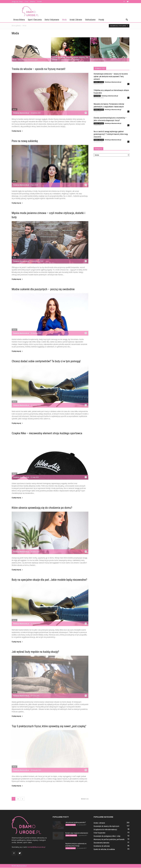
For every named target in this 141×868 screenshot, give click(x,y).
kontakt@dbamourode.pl (36, 847)
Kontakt (39, 1)
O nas (26, 1)
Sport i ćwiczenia (35, 20)
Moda (64, 20)
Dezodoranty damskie (101, 843)
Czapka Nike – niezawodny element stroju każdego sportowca (47, 433)
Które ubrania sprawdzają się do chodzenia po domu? (42, 508)
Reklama (33, 1)
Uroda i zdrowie (76, 20)
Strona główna (19, 20)
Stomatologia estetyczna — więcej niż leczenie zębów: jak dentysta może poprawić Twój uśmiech (111, 77)
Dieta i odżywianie (52, 20)
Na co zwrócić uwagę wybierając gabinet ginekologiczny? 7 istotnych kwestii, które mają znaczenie (111, 134)
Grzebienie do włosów (102, 846)
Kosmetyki (97, 96)
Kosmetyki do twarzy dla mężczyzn (106, 826)
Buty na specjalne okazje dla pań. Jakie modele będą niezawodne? (49, 580)
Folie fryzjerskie (99, 833)
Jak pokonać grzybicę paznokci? (76, 823)
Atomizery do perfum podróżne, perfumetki (109, 840)
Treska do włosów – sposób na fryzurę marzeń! (38, 69)
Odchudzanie (90, 20)
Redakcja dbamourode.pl (21, 113)
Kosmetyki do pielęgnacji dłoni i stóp (107, 836)
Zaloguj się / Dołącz (17, 1)
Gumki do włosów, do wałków (104, 849)
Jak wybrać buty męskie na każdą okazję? (35, 652)
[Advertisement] (89, 11)
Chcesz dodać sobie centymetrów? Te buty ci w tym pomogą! (46, 361)
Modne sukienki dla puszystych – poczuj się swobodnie (43, 289)
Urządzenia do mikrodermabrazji (105, 830)
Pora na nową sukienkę (25, 141)
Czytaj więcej (17, 131)
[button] (127, 20)
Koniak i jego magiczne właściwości (77, 833)
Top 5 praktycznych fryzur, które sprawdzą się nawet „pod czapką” (49, 726)
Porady (101, 20)
